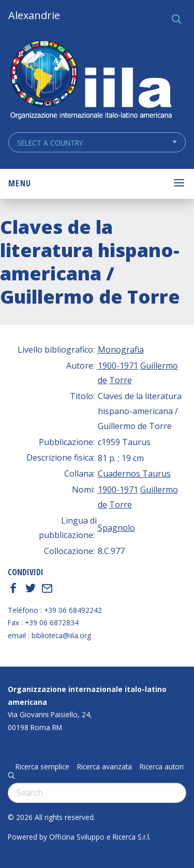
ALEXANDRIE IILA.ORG (91, 81)
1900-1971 (118, 366)
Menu (20, 183)
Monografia (121, 350)
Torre (121, 380)
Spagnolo (116, 528)
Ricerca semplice (42, 767)
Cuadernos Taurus (134, 474)
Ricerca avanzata (105, 767)
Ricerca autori (162, 767)
